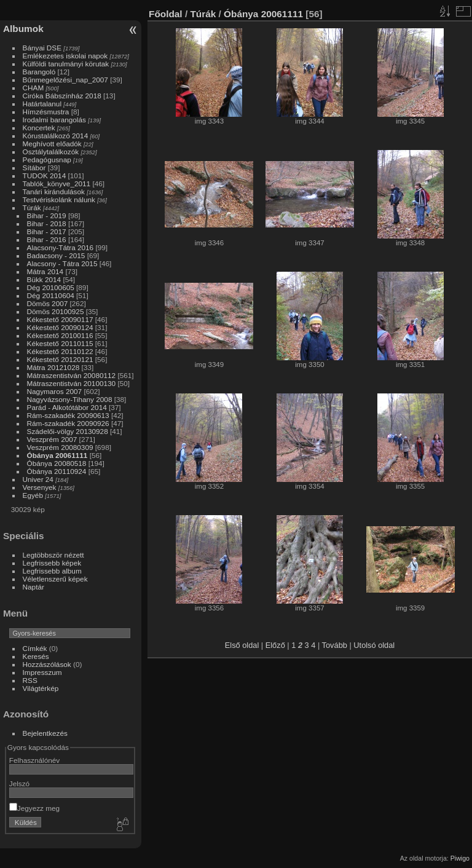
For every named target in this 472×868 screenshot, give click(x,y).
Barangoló (39, 72)
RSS (30, 680)
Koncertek (39, 128)
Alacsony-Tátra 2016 (61, 247)
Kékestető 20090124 (60, 327)
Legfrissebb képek (52, 563)
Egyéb (33, 495)
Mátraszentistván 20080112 (72, 375)
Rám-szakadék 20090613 (68, 415)
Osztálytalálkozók (51, 152)
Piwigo (460, 858)
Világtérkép (41, 688)
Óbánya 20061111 (57, 455)
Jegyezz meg (34, 808)
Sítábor (34, 168)
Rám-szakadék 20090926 (68, 423)
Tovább (335, 645)
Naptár (33, 587)
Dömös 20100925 (56, 311)
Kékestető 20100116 (60, 335)
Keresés (36, 656)
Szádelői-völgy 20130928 (68, 431)
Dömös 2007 (48, 303)
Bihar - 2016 (47, 239)
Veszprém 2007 (52, 439)
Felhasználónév (34, 760)
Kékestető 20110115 (60, 343)
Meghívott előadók (52, 144)
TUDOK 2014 (45, 176)
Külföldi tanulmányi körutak (66, 64)
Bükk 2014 (44, 279)
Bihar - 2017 (47, 231)
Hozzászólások (47, 664)
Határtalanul (42, 104)
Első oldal (242, 645)
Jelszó (19, 783)
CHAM (33, 88)
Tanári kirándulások (54, 191)
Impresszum (42, 672)
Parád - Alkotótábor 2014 (67, 407)
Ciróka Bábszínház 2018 (62, 96)
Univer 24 (38, 479)
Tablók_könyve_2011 (57, 183)
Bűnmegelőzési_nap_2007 (65, 80)
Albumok (23, 29)
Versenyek (40, 487)
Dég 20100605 (51, 287)
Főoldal (166, 14)
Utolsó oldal (374, 645)
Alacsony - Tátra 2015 (62, 263)
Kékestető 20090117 (60, 319)
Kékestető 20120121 (60, 359)
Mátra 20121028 (53, 367)
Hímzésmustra (46, 112)
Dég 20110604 (51, 295)
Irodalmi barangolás (54, 120)
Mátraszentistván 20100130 (72, 383)
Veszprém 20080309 (60, 447)
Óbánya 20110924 (57, 471)
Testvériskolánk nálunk (59, 199)
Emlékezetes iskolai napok (65, 56)
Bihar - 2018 (47, 223)
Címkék (35, 648)
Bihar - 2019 (47, 215)
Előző (275, 645)
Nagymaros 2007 (55, 391)
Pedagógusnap (47, 160)
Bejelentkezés (45, 733)
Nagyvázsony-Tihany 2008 (70, 399)
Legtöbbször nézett (53, 555)
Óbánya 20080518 (57, 463)
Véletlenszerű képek (55, 579)
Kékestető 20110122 (60, 351)
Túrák (32, 207)
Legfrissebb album (52, 571)
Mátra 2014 (45, 271)
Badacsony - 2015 (56, 255)
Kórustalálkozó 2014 (56, 136)
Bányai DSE (42, 48)
